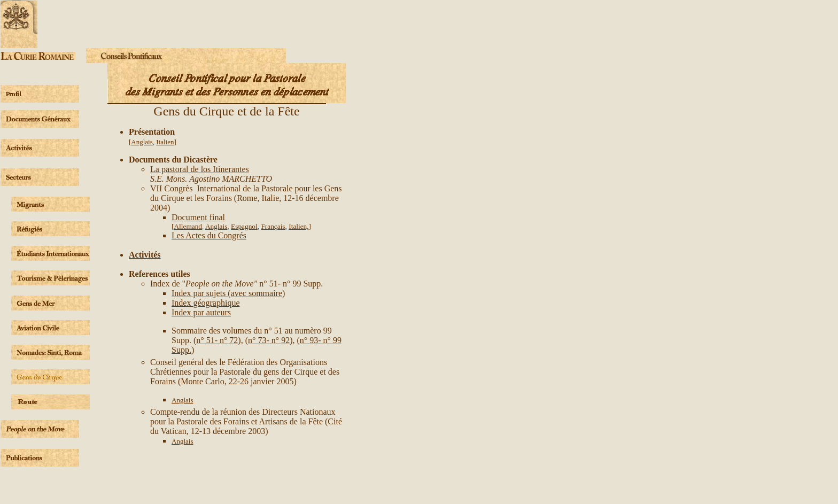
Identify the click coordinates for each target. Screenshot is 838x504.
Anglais (142, 142)
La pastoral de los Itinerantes (200, 169)
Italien (165, 142)
